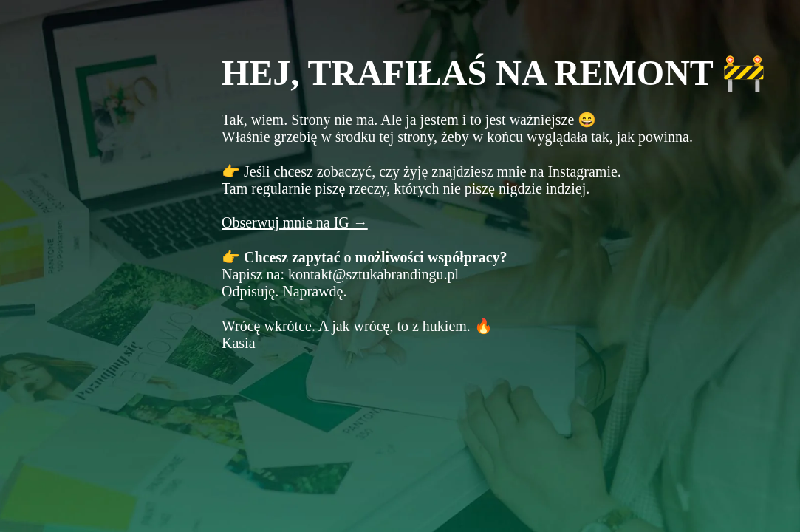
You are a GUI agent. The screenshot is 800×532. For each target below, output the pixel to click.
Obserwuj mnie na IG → (295, 222)
